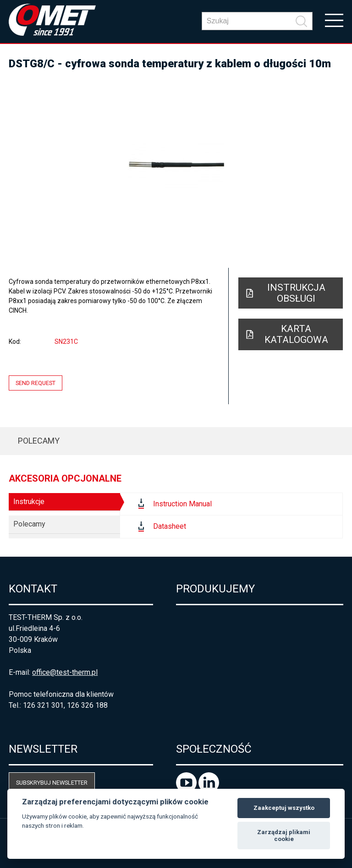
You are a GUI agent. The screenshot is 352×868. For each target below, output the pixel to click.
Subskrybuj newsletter (52, 783)
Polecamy (39, 441)
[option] (176, 165)
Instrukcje (29, 502)
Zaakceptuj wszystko (284, 808)
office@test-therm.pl (65, 672)
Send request (36, 383)
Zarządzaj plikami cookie (284, 836)
